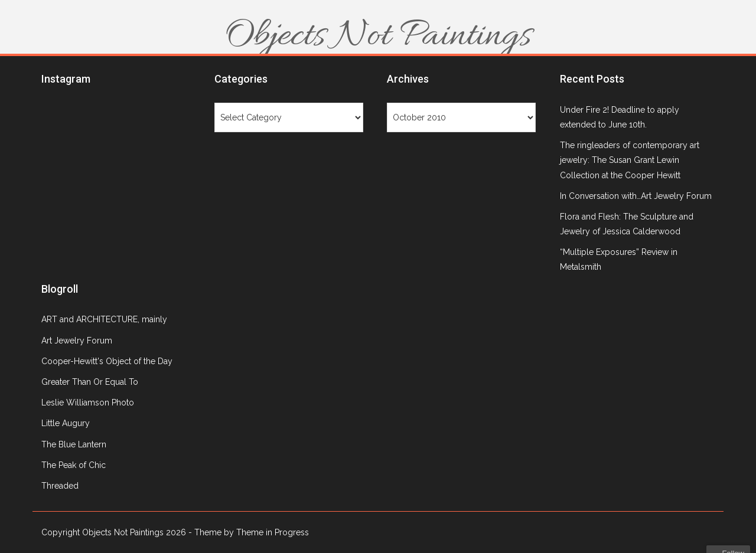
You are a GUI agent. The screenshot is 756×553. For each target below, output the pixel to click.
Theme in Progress (273, 532)
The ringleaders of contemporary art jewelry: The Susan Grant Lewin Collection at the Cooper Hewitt (630, 160)
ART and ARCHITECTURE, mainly (104, 319)
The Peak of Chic (74, 465)
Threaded (60, 486)
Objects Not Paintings (378, 37)
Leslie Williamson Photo (88, 403)
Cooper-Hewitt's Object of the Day (107, 361)
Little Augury (66, 423)
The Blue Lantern (74, 444)
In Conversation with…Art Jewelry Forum (636, 196)
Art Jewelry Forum (77, 341)
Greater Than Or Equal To (90, 382)
